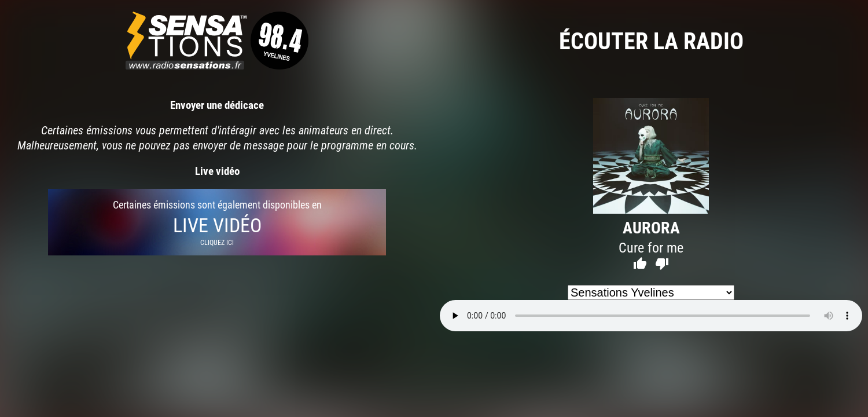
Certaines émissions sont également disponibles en (217, 222)
